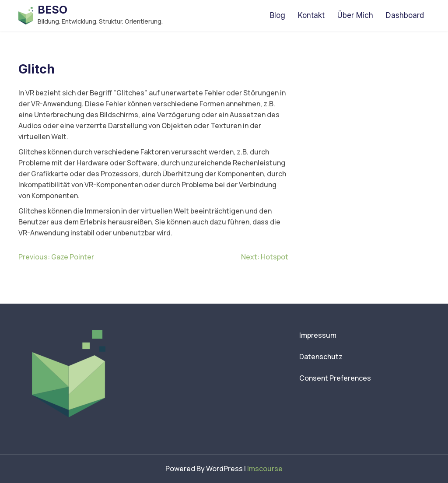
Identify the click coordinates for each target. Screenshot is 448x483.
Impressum (318, 335)
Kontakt (311, 15)
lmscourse (265, 469)
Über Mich (355, 15)
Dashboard (405, 15)
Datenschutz (321, 357)
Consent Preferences (335, 378)
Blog (278, 15)
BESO (52, 10)
